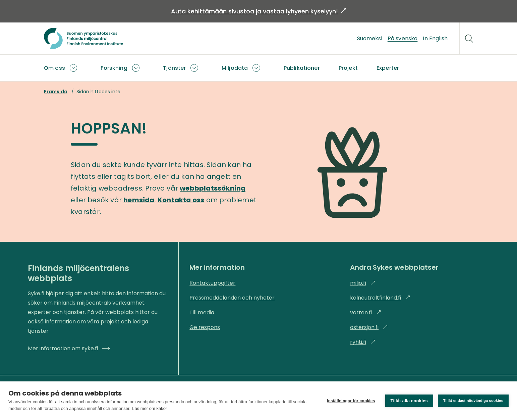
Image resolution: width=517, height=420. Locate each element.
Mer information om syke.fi (69, 348)
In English (435, 38)
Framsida (56, 92)
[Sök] (469, 39)
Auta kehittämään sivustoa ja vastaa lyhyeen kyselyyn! (258, 11)
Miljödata (235, 68)
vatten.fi (366, 312)
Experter (388, 68)
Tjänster (174, 68)
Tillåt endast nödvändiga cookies (473, 401)
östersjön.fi (369, 327)
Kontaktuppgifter (212, 283)
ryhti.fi (363, 342)
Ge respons (205, 327)
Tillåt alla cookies (409, 401)
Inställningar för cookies (351, 401)
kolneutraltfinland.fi (380, 298)
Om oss (54, 68)
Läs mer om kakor (150, 408)
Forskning (114, 68)
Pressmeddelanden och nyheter (232, 298)
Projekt (348, 68)
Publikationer (302, 68)
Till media (202, 312)
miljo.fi (363, 283)
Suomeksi (370, 38)
